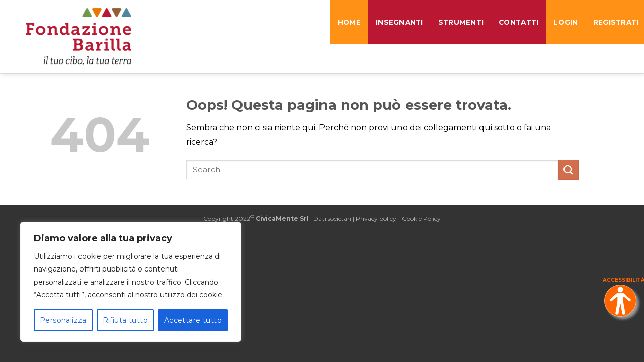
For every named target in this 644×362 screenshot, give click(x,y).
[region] (131, 282)
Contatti (518, 22)
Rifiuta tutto (125, 320)
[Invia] (569, 170)
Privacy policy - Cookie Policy (398, 218)
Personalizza (63, 320)
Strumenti (461, 22)
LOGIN (566, 22)
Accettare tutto (193, 320)
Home (349, 22)
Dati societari (332, 218)
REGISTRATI (618, 22)
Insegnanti (399, 22)
